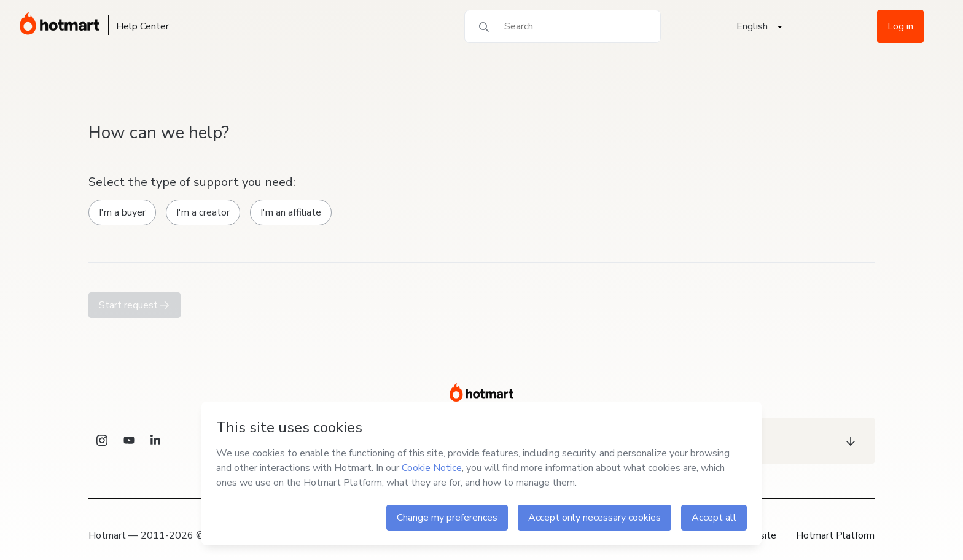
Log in (900, 26)
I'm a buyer (122, 212)
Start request (135, 305)
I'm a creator (203, 212)
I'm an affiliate (291, 212)
